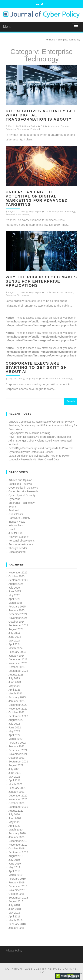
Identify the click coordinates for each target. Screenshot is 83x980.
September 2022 (18, 716)
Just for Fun (15, 533)
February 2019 (17, 879)
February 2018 (17, 924)
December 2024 (18, 614)
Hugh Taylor (31, 126)
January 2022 (17, 746)
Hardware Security (19, 518)
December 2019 (18, 841)
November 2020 (18, 799)
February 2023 (17, 697)
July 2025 (14, 588)
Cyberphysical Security (22, 495)
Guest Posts (16, 514)
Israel (12, 529)
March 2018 (15, 920)
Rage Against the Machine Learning (29, 433)
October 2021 (17, 758)
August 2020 (16, 811)
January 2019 (17, 882)
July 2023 (14, 678)
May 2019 (14, 867)
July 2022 (14, 724)
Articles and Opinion (58, 126)
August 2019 (16, 856)
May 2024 (14, 641)
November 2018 (18, 890)
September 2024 (18, 625)
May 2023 (14, 686)
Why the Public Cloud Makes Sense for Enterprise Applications (41, 281)
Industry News (17, 522)
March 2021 (15, 784)
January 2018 (17, 928)
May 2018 (14, 913)
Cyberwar (14, 499)
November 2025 (18, 573)
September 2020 (18, 807)
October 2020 (17, 803)
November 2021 (18, 754)
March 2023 (15, 693)
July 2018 (14, 905)
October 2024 (17, 622)
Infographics (16, 525)
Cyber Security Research (23, 491)
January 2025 (17, 610)
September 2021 (18, 762)
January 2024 (17, 656)
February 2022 (17, 743)
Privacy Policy (14, 951)
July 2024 (14, 633)
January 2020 (17, 837)
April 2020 (14, 826)
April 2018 (14, 916)
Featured (35, 129)
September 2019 (18, 852)
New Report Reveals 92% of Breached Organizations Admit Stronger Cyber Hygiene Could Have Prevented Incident (40, 441)
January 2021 (17, 792)
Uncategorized (17, 552)
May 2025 (14, 595)
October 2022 (17, 712)
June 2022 (15, 727)
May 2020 (14, 822)
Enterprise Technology (17, 129)
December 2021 (18, 750)
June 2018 (15, 909)
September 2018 (18, 898)
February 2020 (17, 833)
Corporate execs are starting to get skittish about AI (36, 367)
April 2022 (14, 735)
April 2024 (14, 644)
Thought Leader (18, 548)
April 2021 (14, 780)
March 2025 (15, 603)
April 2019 (14, 871)
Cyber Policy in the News (23, 488)
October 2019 (17, 848)
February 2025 (17, 607)
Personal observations (17, 214)
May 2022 (14, 731)
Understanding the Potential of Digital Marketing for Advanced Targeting (37, 198)
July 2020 (14, 814)
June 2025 (15, 591)
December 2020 (18, 796)
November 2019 (18, 845)
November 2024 (18, 618)
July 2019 (14, 860)
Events (13, 507)
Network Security (18, 537)
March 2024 (15, 648)
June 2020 (15, 818)
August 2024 (16, 629)
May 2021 (14, 777)
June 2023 (15, 682)
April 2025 (14, 599)
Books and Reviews (20, 484)
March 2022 (15, 739)
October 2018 (17, 894)
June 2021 (15, 773)
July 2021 (14, 769)
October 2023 (17, 667)
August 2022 (16, 720)
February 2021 (17, 788)
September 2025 (18, 580)
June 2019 (15, 864)
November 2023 (18, 663)
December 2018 (18, 886)
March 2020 (15, 830)
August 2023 (16, 675)
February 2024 (17, 652)
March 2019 (15, 875)
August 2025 (16, 584)
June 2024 (15, 637)
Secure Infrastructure (21, 544)
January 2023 (17, 701)
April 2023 (14, 690)
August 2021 (16, 765)
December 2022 (18, 705)
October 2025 (17, 576)
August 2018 (16, 901)
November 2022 (18, 709)
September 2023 (18, 671)
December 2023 (18, 659)
